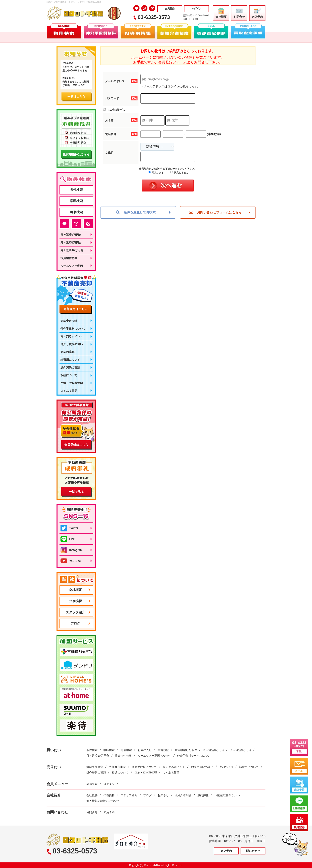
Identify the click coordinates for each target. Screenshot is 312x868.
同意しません (179, 173)
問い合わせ (253, 851)
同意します (156, 173)
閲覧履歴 (163, 750)
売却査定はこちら (75, 309)
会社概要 (221, 13)
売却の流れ (67, 352)
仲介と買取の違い (72, 344)
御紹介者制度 (183, 795)
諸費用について (70, 360)
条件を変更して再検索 (136, 212)
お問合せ (239, 13)
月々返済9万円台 (71, 243)
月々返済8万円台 (71, 235)
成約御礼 (203, 795)
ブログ (75, 623)
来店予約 (257, 13)
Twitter (69, 528)
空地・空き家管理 (72, 383)
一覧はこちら (76, 97)
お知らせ (163, 795)
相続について (69, 375)
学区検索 (76, 201)
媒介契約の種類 (70, 367)
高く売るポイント (72, 336)
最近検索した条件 (186, 750)
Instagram (72, 550)
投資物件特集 (69, 258)
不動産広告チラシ (226, 795)
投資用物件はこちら (76, 154)
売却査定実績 (69, 321)
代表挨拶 (75, 601)
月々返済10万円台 (72, 250)
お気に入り (145, 750)
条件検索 (76, 190)
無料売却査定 (95, 767)
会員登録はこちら (76, 445)
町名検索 (76, 212)
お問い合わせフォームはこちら (215, 212)
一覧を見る (76, 492)
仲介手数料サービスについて (195, 756)
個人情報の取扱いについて (103, 801)
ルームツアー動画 (72, 266)
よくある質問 (69, 391)
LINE (68, 539)
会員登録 (170, 9)
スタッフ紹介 (75, 612)
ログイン (197, 9)
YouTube (71, 561)
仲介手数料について (73, 329)
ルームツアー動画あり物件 (154, 756)
